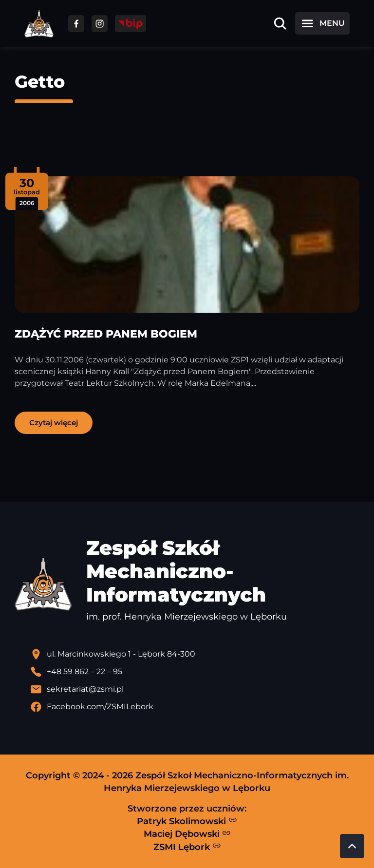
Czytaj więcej (54, 423)
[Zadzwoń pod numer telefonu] (195, 672)
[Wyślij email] (195, 689)
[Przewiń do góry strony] (352, 846)
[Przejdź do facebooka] (76, 24)
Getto (40, 82)
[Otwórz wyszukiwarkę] (280, 23)
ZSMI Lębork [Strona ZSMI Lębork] (187, 847)
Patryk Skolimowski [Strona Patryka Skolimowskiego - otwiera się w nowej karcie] (187, 821)
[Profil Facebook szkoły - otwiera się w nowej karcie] (195, 707)
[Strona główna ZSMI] (39, 24)
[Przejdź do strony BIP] (131, 24)
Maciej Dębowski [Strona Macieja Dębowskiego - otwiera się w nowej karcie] (187, 834)
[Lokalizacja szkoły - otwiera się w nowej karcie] (195, 654)
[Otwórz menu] (322, 23)
